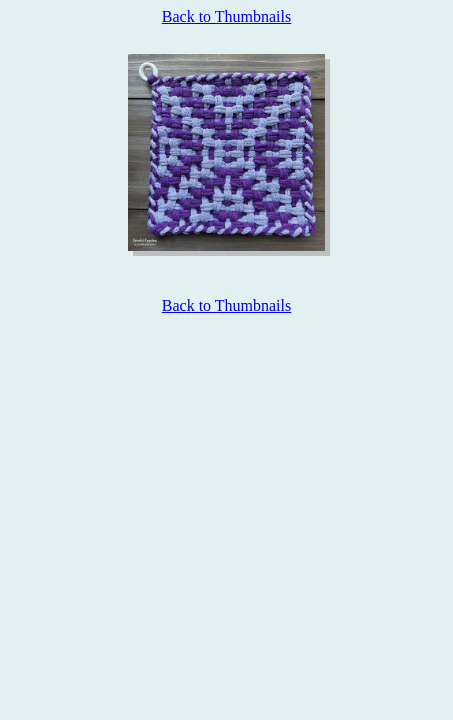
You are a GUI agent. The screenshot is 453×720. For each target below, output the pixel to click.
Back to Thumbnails (226, 16)
